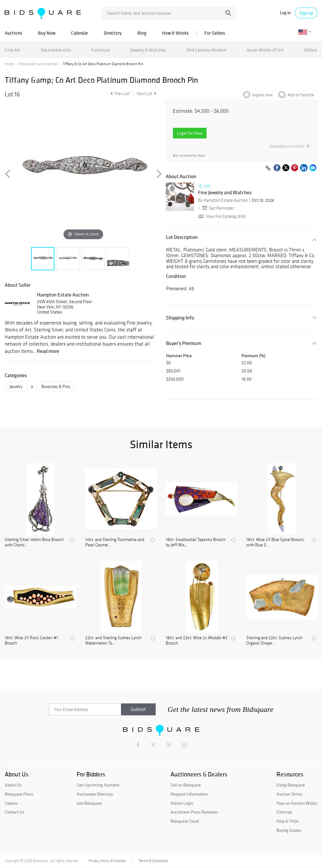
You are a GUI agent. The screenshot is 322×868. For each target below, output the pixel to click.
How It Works (175, 33)
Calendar (80, 33)
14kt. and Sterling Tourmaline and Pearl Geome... (115, 542)
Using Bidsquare (291, 785)
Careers (11, 803)
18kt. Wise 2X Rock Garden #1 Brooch (31, 641)
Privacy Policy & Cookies (107, 861)
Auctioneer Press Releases (194, 812)
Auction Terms (289, 794)
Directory (113, 33)
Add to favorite (301, 95)
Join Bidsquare (89, 803)
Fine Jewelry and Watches (38, 64)
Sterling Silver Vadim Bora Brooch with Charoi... (34, 542)
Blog (142, 33)
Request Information (189, 794)
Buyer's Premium (184, 343)
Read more (48, 351)
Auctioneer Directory (95, 794)
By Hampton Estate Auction (223, 200)
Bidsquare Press (19, 794)
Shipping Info (180, 318)
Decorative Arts (56, 50)
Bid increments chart (189, 156)
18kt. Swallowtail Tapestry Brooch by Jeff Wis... (196, 542)
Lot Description (182, 237)
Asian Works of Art (265, 50)
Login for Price (190, 133)
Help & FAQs (288, 821)
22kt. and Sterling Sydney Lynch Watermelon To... (113, 641)
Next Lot (147, 94)
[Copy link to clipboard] (268, 168)
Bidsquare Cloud (185, 821)
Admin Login (182, 803)
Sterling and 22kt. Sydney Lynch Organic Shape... (274, 641)
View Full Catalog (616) (221, 216)
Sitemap (284, 812)
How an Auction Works (297, 803)
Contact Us (14, 812)
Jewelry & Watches (148, 50)
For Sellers (215, 33)
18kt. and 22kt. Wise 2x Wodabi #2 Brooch (197, 641)
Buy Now (47, 33)
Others (311, 50)
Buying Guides (289, 830)
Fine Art (13, 50)
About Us (13, 785)
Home (9, 64)
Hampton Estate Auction (63, 295)
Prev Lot (119, 94)
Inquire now (262, 95)
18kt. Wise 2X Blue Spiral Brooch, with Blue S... (275, 542)
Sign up (306, 13)
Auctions (14, 33)
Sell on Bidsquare (186, 785)
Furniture (100, 50)
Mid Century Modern (206, 50)
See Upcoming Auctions (98, 785)
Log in (285, 13)
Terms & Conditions (153, 861)
